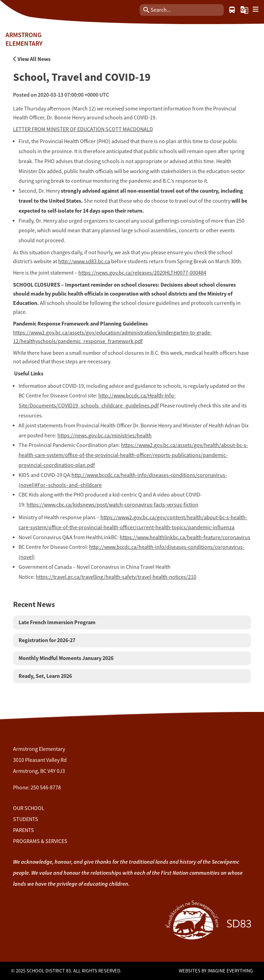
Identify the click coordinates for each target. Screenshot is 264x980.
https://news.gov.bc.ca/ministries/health (104, 436)
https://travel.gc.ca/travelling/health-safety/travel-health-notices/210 (116, 577)
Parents (24, 830)
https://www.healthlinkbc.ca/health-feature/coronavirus (185, 537)
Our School (29, 808)
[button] (244, 10)
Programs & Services (40, 841)
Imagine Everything (230, 971)
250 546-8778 (46, 788)
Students (26, 819)
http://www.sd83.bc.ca (84, 262)
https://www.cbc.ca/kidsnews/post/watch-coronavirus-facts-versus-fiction (112, 505)
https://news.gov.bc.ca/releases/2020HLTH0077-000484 (142, 273)
